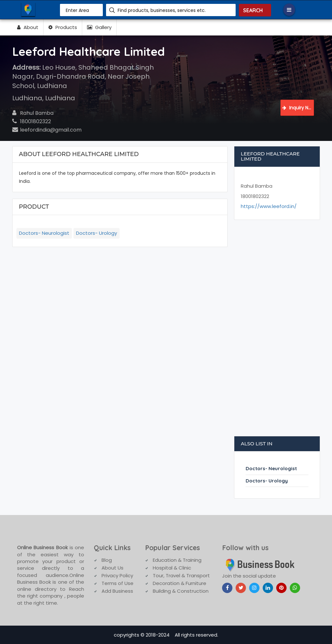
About (28, 27)
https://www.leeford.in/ (269, 206)
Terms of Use (117, 583)
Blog (107, 560)
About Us (112, 568)
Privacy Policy (117, 575)
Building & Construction (181, 591)
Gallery (99, 27)
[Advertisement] (277, 331)
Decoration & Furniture (180, 583)
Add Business (117, 591)
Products (63, 27)
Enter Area (77, 10)
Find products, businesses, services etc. (162, 10)
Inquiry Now (298, 108)
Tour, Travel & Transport (181, 575)
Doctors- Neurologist (44, 233)
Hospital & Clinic (172, 568)
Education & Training (177, 560)
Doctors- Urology (97, 233)
